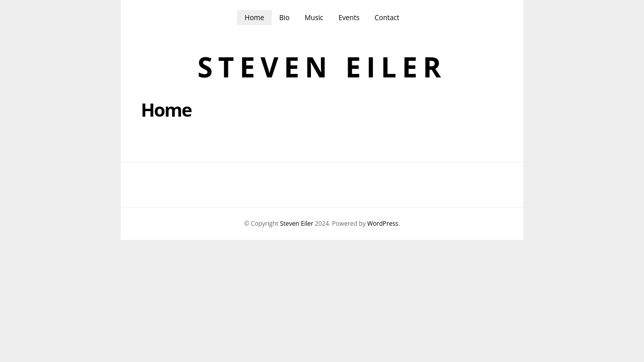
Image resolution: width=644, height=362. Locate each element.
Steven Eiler (322, 67)
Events (349, 17)
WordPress (383, 223)
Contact (387, 17)
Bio (285, 17)
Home (254, 17)
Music (314, 17)
